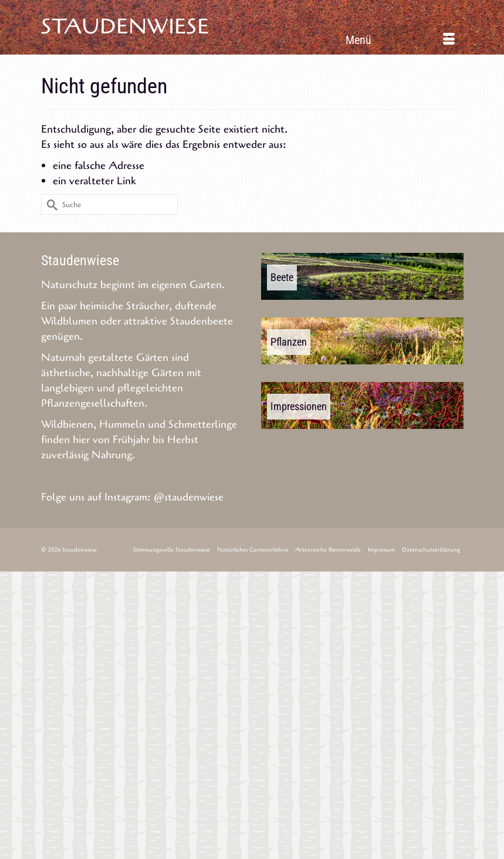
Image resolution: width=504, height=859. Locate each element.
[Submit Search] (50, 204)
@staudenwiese (189, 497)
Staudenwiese (125, 27)
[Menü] (400, 40)
